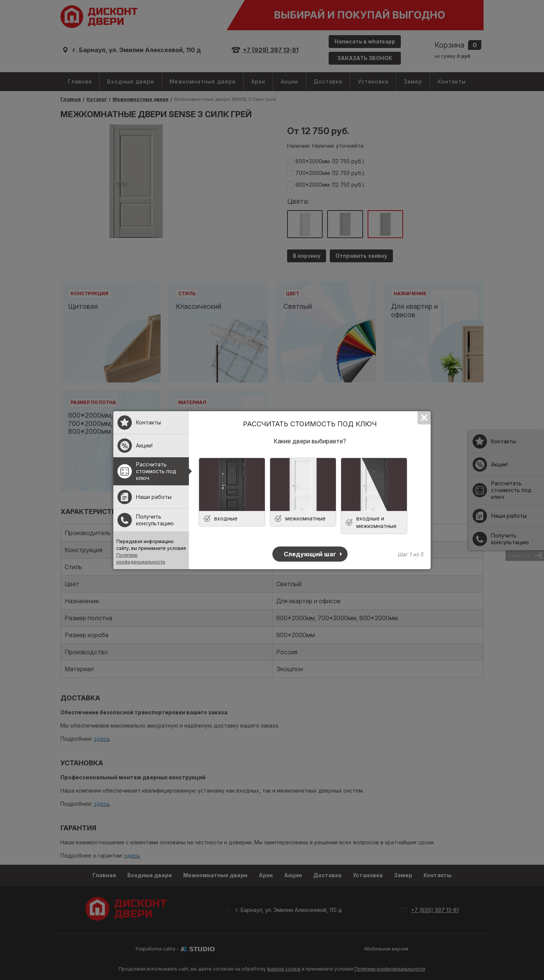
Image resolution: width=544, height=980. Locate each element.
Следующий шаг (310, 554)
